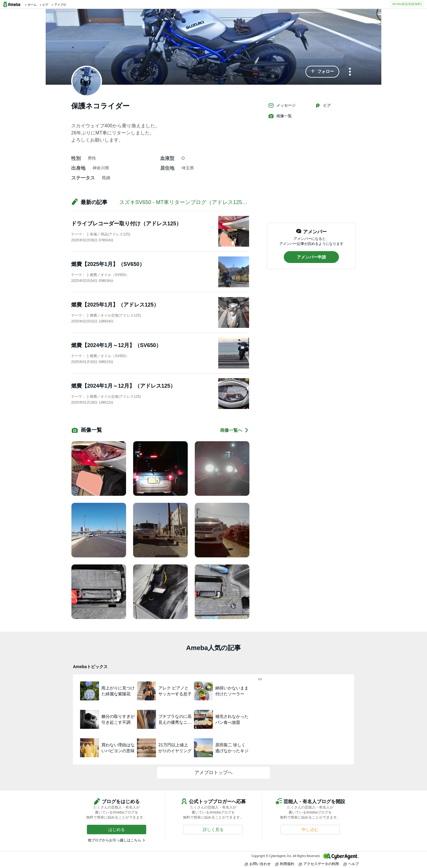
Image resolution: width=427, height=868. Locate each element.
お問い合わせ (258, 864)
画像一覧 (280, 116)
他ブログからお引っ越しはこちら (114, 840)
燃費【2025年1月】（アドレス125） (115, 305)
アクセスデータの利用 (319, 864)
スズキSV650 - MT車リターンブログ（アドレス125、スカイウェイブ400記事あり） (220, 202)
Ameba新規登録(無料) (407, 4)
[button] (322, 72)
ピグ (323, 105)
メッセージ (282, 105)
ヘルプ (351, 864)
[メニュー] (350, 72)
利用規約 (285, 864)
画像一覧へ (235, 430)
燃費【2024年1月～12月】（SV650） (116, 345)
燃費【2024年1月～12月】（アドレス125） (123, 386)
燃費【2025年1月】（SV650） (108, 264)
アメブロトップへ (213, 772)
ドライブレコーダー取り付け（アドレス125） (126, 224)
